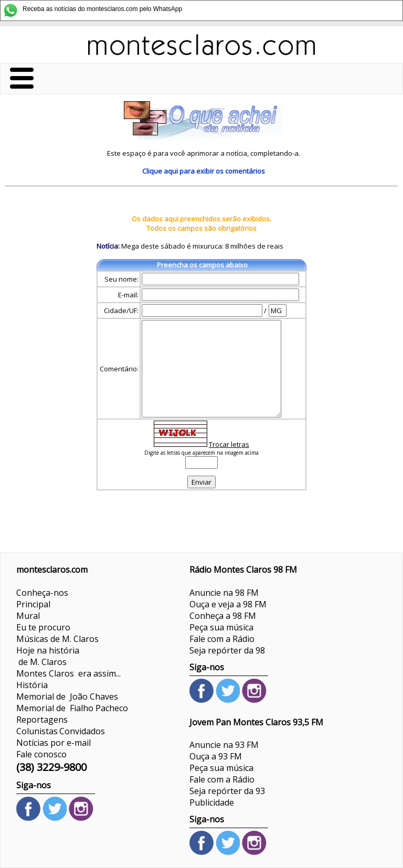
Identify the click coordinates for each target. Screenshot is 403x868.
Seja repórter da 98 (227, 650)
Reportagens (42, 720)
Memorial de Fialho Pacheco (72, 708)
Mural (28, 616)
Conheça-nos (42, 593)
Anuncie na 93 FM (224, 745)
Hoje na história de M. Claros (48, 656)
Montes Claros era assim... (68, 673)
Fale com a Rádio (222, 639)
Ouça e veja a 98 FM (228, 604)
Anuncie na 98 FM (224, 593)
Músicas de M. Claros (57, 639)
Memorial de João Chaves (67, 696)
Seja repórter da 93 (227, 791)
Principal (33, 604)
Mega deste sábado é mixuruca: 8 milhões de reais (201, 246)
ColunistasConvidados (61, 731)
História (32, 685)
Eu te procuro (43, 627)
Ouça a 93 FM (216, 756)
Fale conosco (41, 754)
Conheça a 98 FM (223, 616)
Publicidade (212, 802)
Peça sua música (221, 627)
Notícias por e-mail (54, 743)
